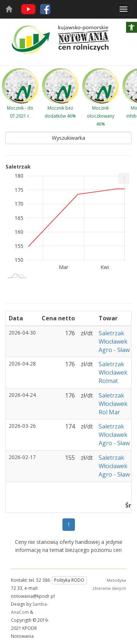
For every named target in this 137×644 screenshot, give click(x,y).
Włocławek (113, 341)
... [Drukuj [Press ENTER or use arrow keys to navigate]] (124, 177)
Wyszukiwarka (68, 138)
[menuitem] (124, 178)
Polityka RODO (69, 580)
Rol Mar (109, 412)
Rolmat (108, 381)
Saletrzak (111, 333)
